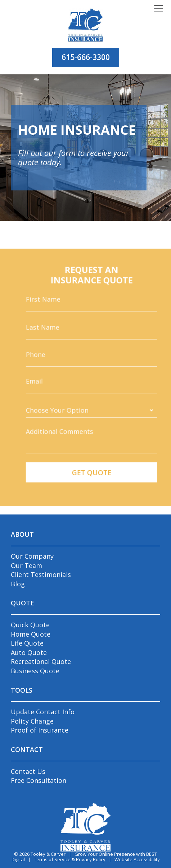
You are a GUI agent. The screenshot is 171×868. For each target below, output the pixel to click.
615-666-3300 (86, 57)
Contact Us (28, 771)
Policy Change (32, 721)
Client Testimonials (41, 574)
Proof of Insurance (40, 730)
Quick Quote (30, 625)
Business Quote (35, 671)
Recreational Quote (41, 661)
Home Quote (31, 634)
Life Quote (27, 643)
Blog (18, 584)
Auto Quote (29, 652)
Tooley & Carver (48, 854)
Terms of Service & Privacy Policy (70, 859)
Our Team (26, 565)
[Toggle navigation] (159, 9)
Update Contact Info (43, 712)
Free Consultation (39, 780)
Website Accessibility (137, 859)
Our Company (32, 556)
